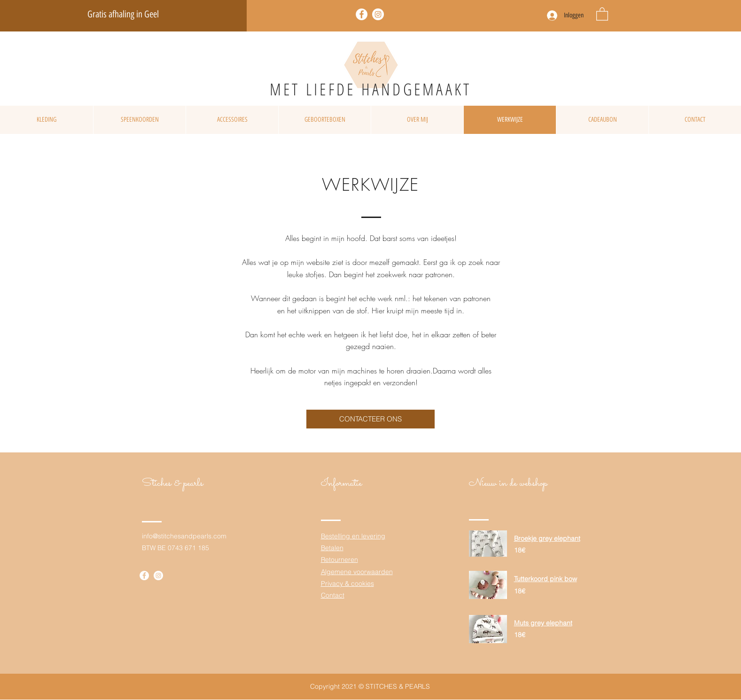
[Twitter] (378, 14)
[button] (602, 14)
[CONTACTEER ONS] (370, 419)
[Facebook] (362, 14)
